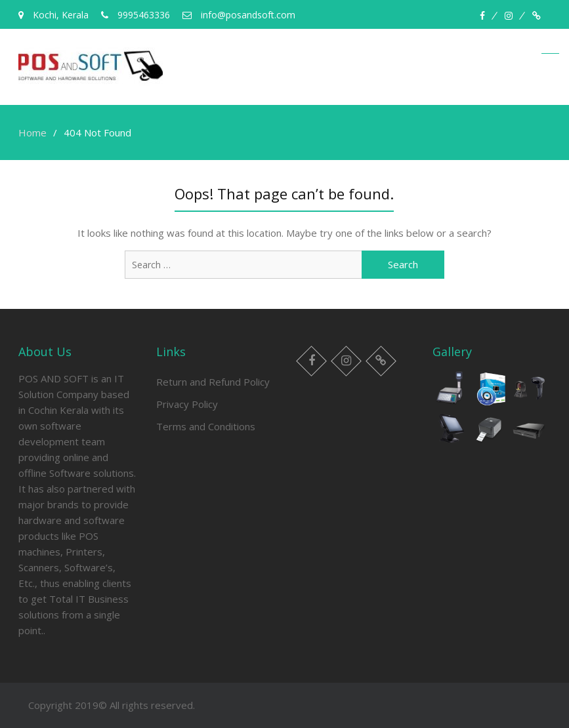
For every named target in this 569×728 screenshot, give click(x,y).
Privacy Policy (187, 404)
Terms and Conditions (206, 426)
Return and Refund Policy (213, 382)
